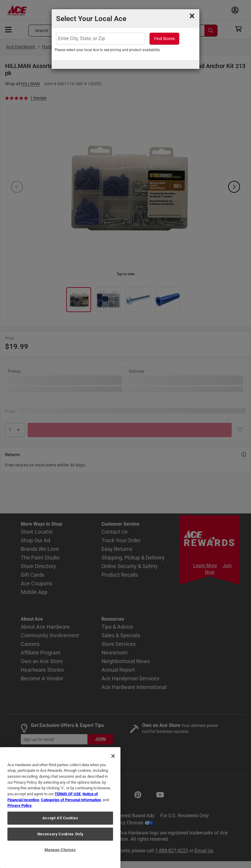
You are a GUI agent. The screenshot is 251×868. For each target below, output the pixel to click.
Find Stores (164, 39)
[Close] (113, 756)
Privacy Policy (20, 805)
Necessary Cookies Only (60, 834)
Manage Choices (60, 850)
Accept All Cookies (60, 818)
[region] (60, 808)
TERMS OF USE (68, 794)
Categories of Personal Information (71, 800)
